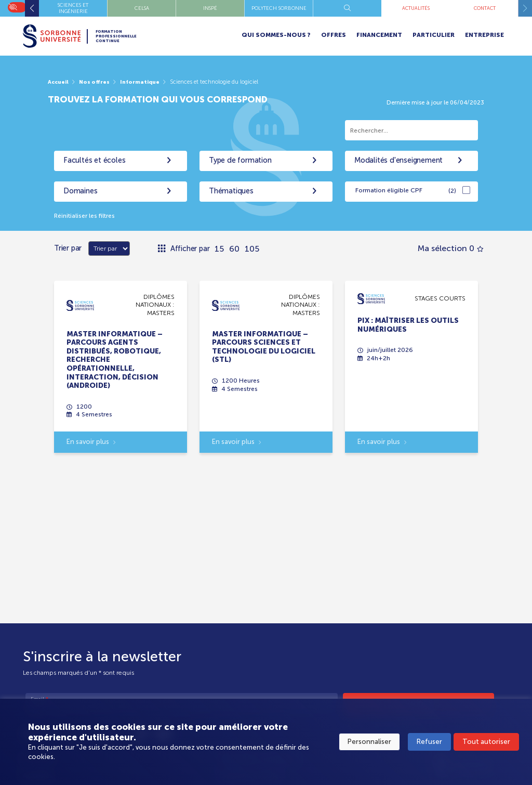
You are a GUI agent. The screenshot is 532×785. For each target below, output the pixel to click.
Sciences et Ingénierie (279, 8)
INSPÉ (416, 8)
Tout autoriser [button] (486, 743)
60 (234, 249)
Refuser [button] (429, 743)
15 (219, 249)
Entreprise (484, 35)
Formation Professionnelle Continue (128, 36)
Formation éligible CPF (406, 191)
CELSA (348, 8)
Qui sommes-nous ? (276, 35)
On (13, 6)
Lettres (142, 8)
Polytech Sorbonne (485, 8)
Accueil (59, 82)
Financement (379, 35)
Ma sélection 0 (451, 249)
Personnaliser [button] (369, 743)
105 (252, 249)
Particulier (434, 35)
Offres (334, 35)
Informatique (145, 82)
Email (39, 700)
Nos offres (97, 82)
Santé (210, 8)
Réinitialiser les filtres (88, 216)
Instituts (73, 8)
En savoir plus (91, 444)
